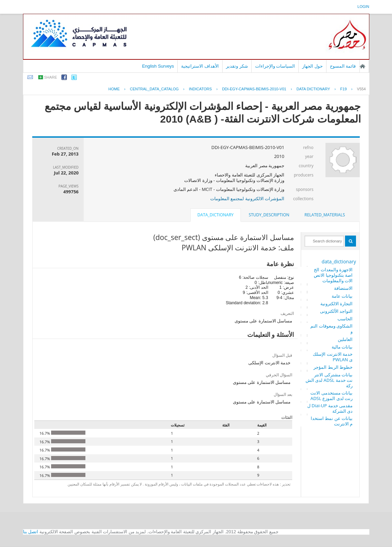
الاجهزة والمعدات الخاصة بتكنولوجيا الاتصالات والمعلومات (333, 275)
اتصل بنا (31, 532)
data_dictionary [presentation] (216, 215)
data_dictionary (339, 261)
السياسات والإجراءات (275, 66)
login (363, 7)
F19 (343, 89)
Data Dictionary (313, 89)
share (51, 77)
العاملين (345, 339)
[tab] (325, 215)
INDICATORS (200, 89)
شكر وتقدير (237, 66)
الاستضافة (343, 288)
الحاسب (345, 319)
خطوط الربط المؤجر (333, 367)
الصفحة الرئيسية (363, 66)
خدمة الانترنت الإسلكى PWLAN (333, 357)
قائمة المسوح (343, 66)
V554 (361, 89)
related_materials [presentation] (325, 215)
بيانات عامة (342, 296)
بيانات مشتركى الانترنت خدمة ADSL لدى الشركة (329, 380)
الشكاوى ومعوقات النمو (331, 329)
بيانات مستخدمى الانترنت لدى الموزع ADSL (331, 396)
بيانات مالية (342, 347)
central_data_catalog (154, 89)
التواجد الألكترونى (336, 311)
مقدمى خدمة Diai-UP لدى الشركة (330, 408)
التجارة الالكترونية (336, 304)
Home (114, 89)
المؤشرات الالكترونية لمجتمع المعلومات (247, 198)
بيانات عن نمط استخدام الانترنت (332, 421)
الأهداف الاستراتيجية (200, 66)
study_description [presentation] (269, 215)
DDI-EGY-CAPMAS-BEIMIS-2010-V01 (254, 89)
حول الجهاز (312, 66)
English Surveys (158, 66)
